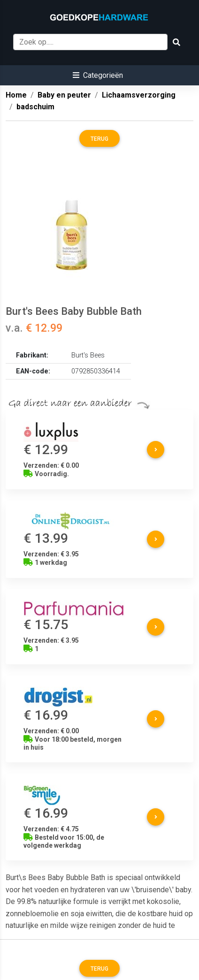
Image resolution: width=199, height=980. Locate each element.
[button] (98, 75)
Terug (99, 139)
